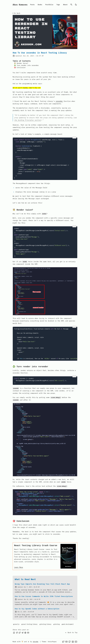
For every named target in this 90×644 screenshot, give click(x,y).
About (65, 5)
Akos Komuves (20, 5)
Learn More (19, 567)
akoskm (36, 641)
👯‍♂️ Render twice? (21, 63)
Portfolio (49, 5)
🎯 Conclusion (20, 67)
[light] (76, 5)
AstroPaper (52, 641)
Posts (32, 5)
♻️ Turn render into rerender (26, 65)
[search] (71, 5)
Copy (74, 137)
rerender (59, 101)
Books (40, 5)
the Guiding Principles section (28, 120)
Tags (58, 5)
